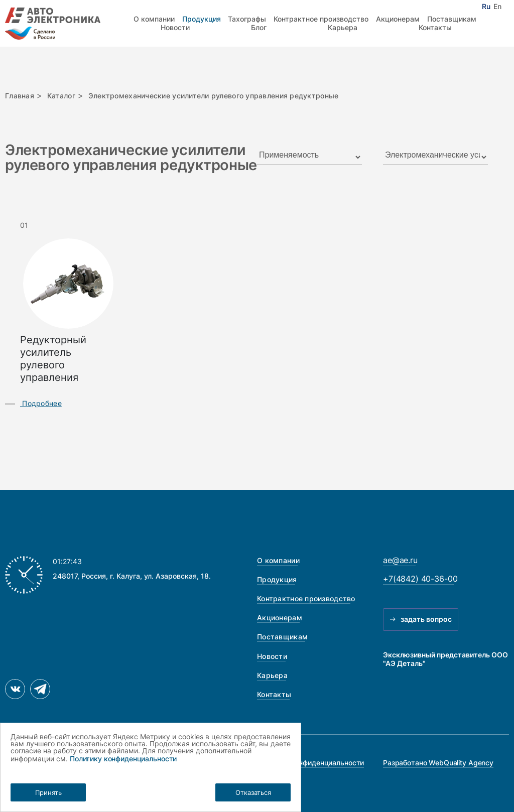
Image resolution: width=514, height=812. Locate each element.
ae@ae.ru (400, 560)
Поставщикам (452, 19)
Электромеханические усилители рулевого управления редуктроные (214, 96)
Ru (486, 7)
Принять (48, 792)
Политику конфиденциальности (123, 759)
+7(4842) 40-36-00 (420, 579)
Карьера (343, 27)
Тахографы (247, 19)
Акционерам (398, 19)
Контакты (435, 27)
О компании (154, 19)
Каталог (61, 96)
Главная (20, 96)
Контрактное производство (321, 19)
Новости (175, 27)
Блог (259, 27)
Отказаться (253, 792)
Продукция (202, 19)
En (497, 7)
